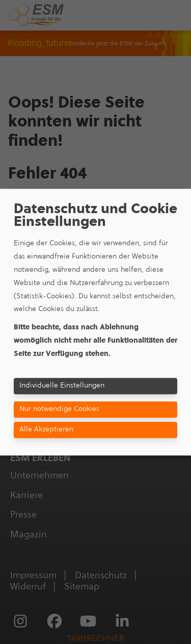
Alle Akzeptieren (46, 429)
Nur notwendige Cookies (59, 409)
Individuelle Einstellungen (62, 385)
